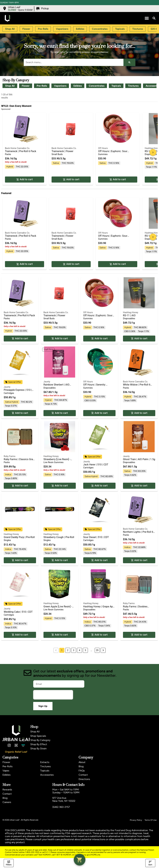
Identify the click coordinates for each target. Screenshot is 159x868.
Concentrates (97, 86)
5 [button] (85, 650)
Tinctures (133, 86)
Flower (26, 86)
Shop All (10, 86)
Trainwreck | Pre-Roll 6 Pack (21, 151)
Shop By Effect (39, 744)
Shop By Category (40, 740)
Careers (7, 802)
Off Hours (103, 148)
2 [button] (68, 650)
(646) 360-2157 (61, 807)
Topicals (116, 86)
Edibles (78, 86)
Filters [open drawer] (9, 863)
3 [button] (74, 650)
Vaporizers (60, 86)
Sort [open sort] (150, 863)
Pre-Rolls (42, 86)
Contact (83, 775)
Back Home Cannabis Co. (17, 148)
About (82, 762)
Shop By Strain (38, 748)
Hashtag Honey (131, 312)
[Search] (129, 62)
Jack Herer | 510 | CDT (96, 465)
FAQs (82, 771)
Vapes (6, 771)
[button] (26, 9)
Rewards (7, 790)
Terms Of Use (151, 820)
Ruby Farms (10, 456)
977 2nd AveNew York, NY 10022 (64, 799)
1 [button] (62, 650)
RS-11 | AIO (129, 315)
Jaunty (7, 387)
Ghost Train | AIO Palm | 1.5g (139, 459)
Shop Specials (38, 736)
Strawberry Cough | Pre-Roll (59, 537)
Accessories (47, 775)
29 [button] (97, 650)
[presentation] (53, 695)
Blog (81, 766)
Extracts (45, 762)
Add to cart (25, 180)
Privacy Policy (136, 820)
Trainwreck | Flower (62, 151)
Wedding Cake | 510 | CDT (18, 612)
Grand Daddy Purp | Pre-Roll (19, 537)
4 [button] (79, 650)
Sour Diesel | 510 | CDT (96, 537)
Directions (84, 779)
